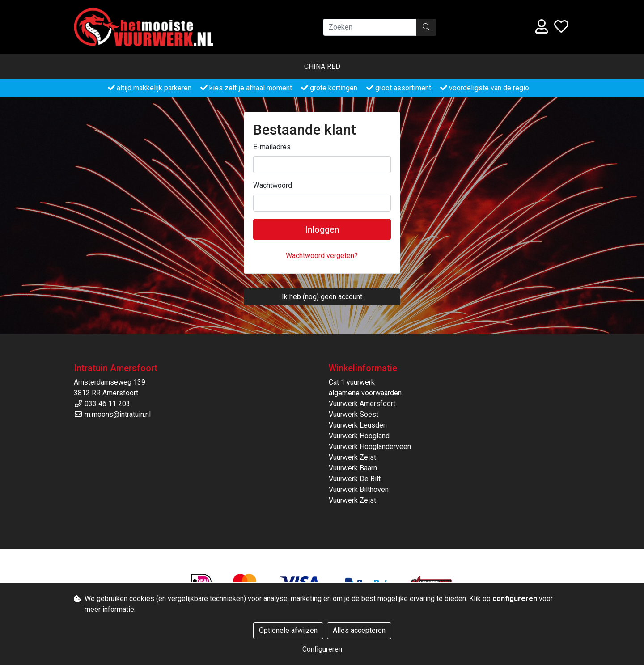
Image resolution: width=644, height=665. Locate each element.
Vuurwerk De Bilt (355, 479)
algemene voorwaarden (365, 393)
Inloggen (322, 229)
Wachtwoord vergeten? (322, 256)
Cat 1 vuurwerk (352, 382)
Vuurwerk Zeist (352, 457)
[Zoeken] (370, 27)
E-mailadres (272, 147)
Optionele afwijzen (288, 630)
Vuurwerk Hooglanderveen (370, 447)
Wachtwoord (273, 185)
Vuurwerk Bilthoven (359, 489)
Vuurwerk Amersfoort (362, 404)
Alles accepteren (359, 630)
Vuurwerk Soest (354, 414)
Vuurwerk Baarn (353, 468)
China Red (322, 66)
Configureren (322, 649)
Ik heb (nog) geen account (322, 297)
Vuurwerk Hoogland (359, 436)
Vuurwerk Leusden (358, 425)
